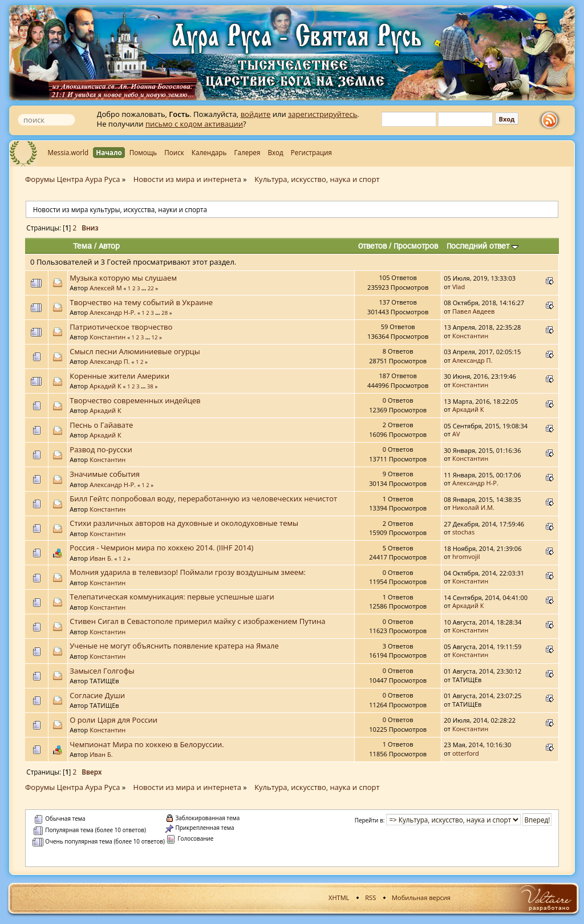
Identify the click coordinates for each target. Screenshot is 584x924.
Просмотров (416, 246)
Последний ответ (482, 246)
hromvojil (466, 556)
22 (151, 288)
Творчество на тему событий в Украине (141, 302)
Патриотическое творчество (121, 327)
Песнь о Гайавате (101, 425)
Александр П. (110, 361)
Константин (108, 337)
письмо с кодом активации (194, 124)
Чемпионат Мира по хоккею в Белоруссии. (147, 744)
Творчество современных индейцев (135, 400)
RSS (370, 897)
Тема (82, 246)
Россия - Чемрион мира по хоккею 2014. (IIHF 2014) (161, 548)
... (145, 288)
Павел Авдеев (473, 311)
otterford (466, 753)
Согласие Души (97, 695)
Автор (109, 246)
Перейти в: (370, 820)
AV (456, 434)
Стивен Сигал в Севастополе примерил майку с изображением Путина (197, 621)
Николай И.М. (473, 507)
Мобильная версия (421, 897)
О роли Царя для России (113, 720)
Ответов (372, 246)
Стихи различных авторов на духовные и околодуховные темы (184, 523)
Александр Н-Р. (113, 312)
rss (552, 120)
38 (150, 386)
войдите (256, 114)
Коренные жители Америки (119, 376)
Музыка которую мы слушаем (123, 278)
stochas (463, 532)
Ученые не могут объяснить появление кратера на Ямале (174, 646)
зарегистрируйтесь (323, 114)
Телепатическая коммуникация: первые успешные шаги (172, 597)
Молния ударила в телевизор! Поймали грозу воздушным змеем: (188, 572)
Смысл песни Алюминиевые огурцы (135, 351)
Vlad (459, 287)
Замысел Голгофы (102, 671)
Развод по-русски (101, 449)
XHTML (339, 897)
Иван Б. (101, 558)
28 (165, 313)
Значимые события (105, 474)
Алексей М (106, 288)
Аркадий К (106, 386)
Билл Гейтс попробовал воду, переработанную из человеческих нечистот (203, 499)
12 (154, 337)
